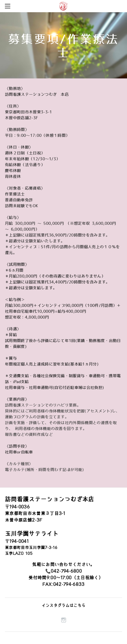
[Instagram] (64, 620)
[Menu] (9, 6)
